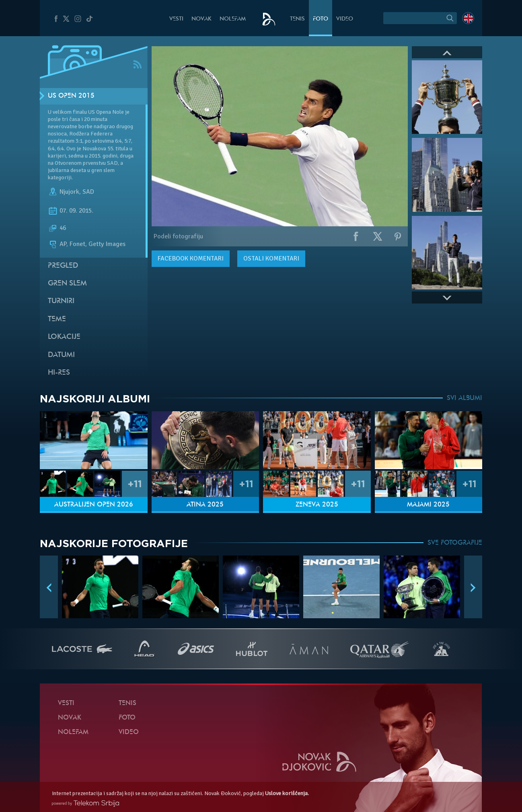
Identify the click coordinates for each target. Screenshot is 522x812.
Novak (201, 19)
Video (345, 19)
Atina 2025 (205, 505)
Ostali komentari (271, 258)
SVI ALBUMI (464, 398)
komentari (191, 258)
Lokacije (64, 337)
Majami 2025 (428, 505)
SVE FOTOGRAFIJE (455, 543)
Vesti (176, 19)
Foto (321, 19)
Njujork (69, 192)
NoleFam (233, 19)
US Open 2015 (71, 96)
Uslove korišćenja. (287, 793)
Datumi (61, 355)
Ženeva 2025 (317, 505)
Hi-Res (59, 373)
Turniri (61, 301)
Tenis (297, 19)
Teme (57, 319)
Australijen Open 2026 (94, 505)
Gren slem (67, 284)
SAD (88, 192)
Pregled (63, 266)
